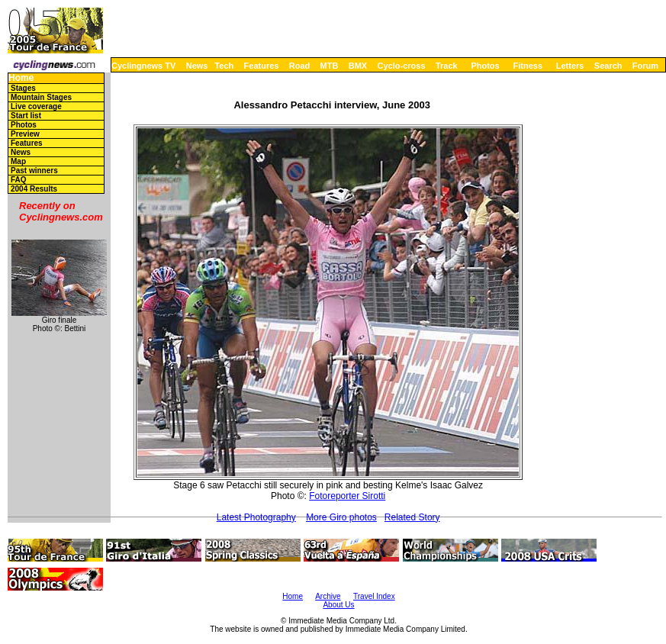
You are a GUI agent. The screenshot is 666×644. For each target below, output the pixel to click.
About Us (338, 605)
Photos (485, 66)
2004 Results (34, 189)
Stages (23, 88)
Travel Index (374, 596)
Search (608, 66)
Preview (25, 134)
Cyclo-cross (402, 66)
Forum (645, 66)
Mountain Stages (41, 97)
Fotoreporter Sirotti (347, 496)
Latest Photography (256, 517)
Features (262, 66)
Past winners (34, 171)
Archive (328, 596)
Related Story (412, 517)
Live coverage (36, 106)
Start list (26, 116)
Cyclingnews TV (143, 66)
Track (447, 66)
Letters (570, 66)
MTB (330, 66)
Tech (224, 66)
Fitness (528, 66)
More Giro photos (341, 517)
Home (21, 78)
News (197, 66)
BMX (358, 66)
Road (300, 66)
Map (18, 161)
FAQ (19, 180)
